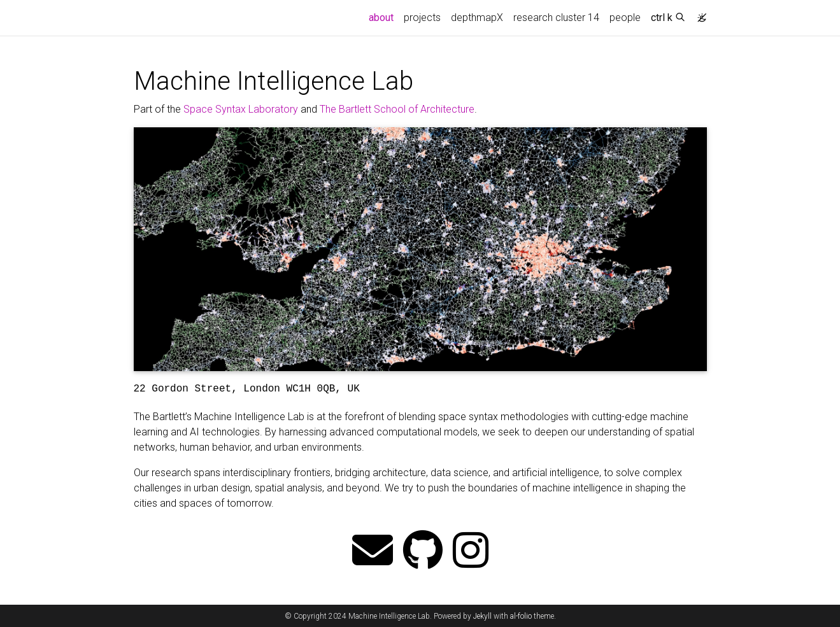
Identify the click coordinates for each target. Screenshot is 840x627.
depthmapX (477, 18)
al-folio (521, 616)
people (625, 18)
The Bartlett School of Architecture (397, 109)
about (384, 17)
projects (422, 18)
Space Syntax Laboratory (241, 109)
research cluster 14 (556, 18)
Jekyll (482, 616)
